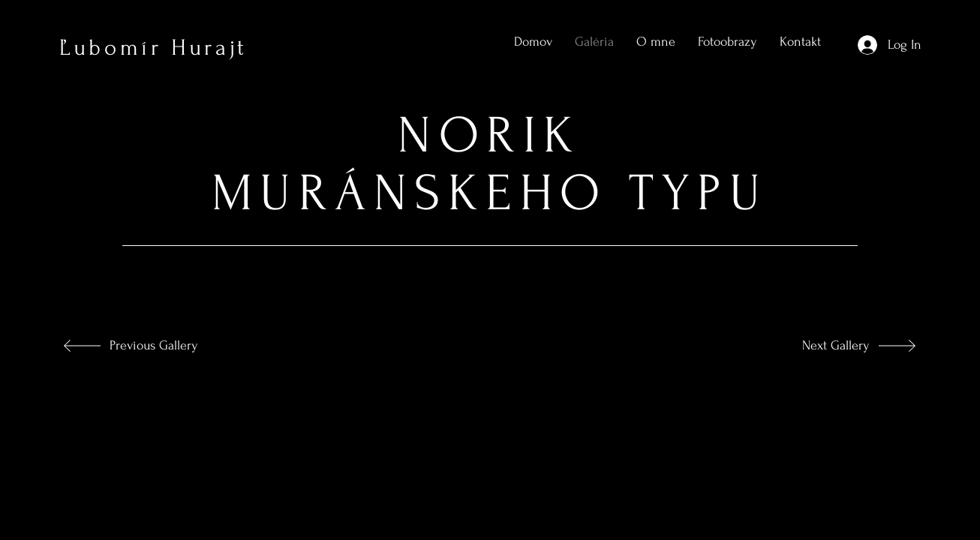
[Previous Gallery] (162, 346)
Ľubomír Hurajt (153, 48)
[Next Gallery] (820, 346)
